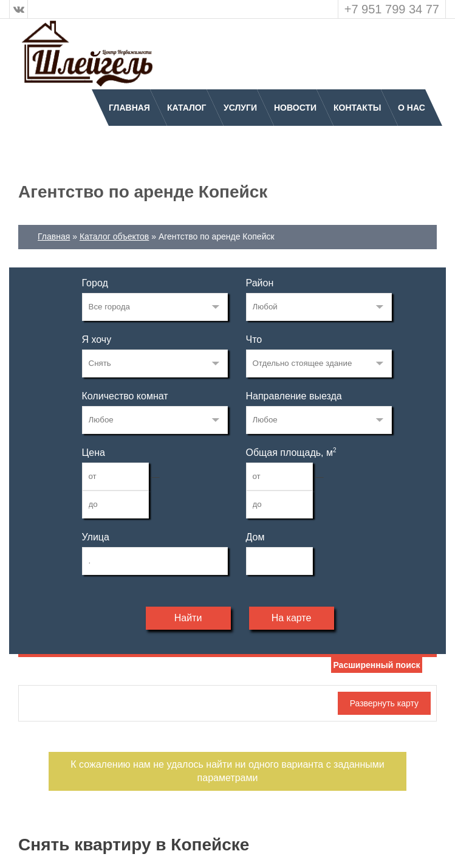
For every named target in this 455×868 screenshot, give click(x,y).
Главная (129, 108)
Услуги (240, 108)
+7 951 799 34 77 (392, 9)
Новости (295, 108)
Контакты (357, 108)
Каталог (187, 108)
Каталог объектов (114, 236)
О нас (412, 108)
